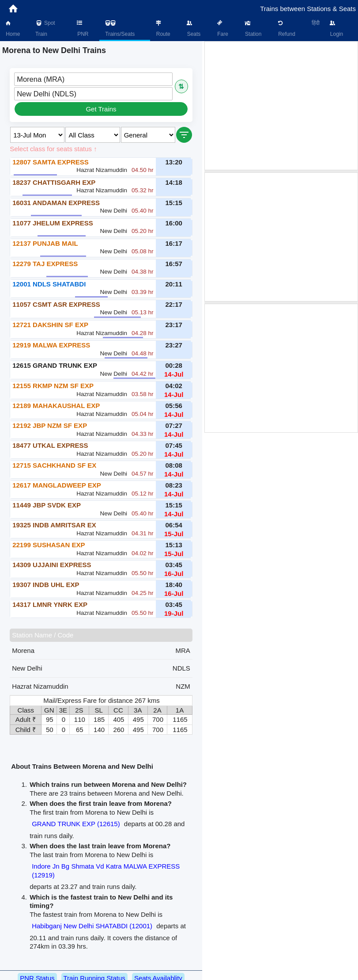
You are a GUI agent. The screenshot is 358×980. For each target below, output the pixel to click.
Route (162, 29)
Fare (222, 29)
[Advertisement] (281, 106)
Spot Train (45, 29)
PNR (82, 29)
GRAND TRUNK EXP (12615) (76, 824)
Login (336, 29)
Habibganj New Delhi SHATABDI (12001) (92, 926)
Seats (193, 29)
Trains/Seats (119, 29)
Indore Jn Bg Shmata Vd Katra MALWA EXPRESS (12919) (106, 871)
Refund (286, 29)
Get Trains (101, 109)
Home (12, 29)
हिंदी (316, 23)
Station (253, 29)
